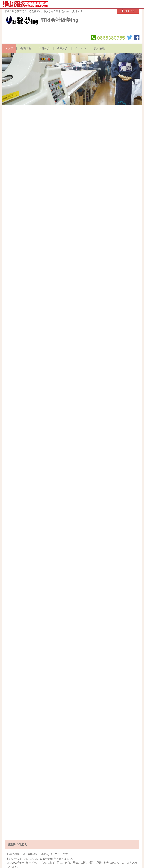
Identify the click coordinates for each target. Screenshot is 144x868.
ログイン (128, 11)
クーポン (81, 48)
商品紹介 (62, 48)
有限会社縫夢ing (59, 20)
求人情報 (99, 48)
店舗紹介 (44, 48)
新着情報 (26, 48)
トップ (9, 48)
